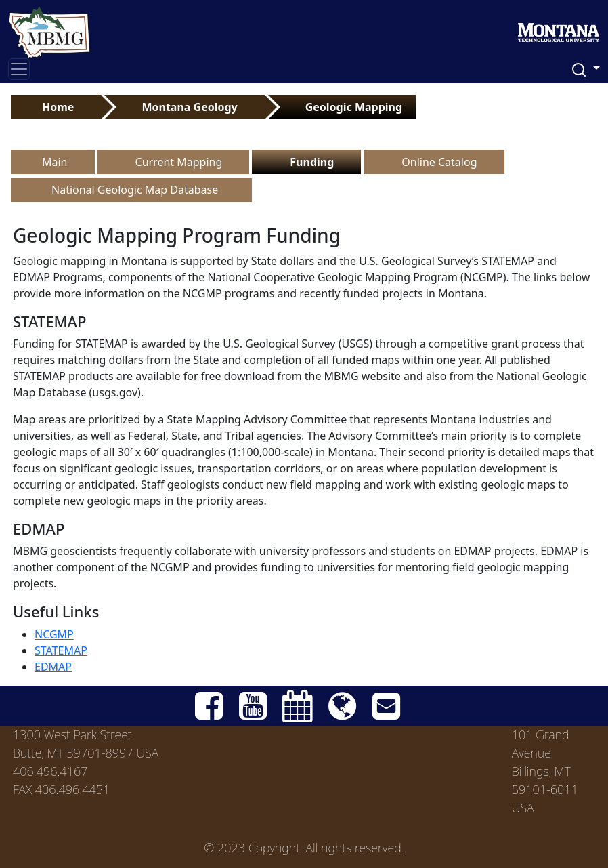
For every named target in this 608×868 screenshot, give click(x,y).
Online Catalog (439, 162)
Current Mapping (179, 162)
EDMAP (53, 667)
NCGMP (54, 634)
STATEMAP (61, 650)
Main (55, 162)
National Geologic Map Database (135, 190)
